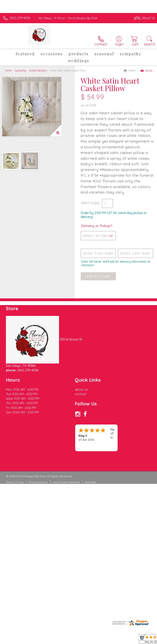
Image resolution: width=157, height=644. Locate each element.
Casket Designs (38, 70)
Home (8, 70)
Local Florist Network (66, 482)
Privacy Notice (38, 482)
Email (147, 71)
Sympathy (20, 70)
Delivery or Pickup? (97, 226)
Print (130, 71)
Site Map (90, 482)
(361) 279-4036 (20, 18)
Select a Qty (90, 203)
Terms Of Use (15, 482)
